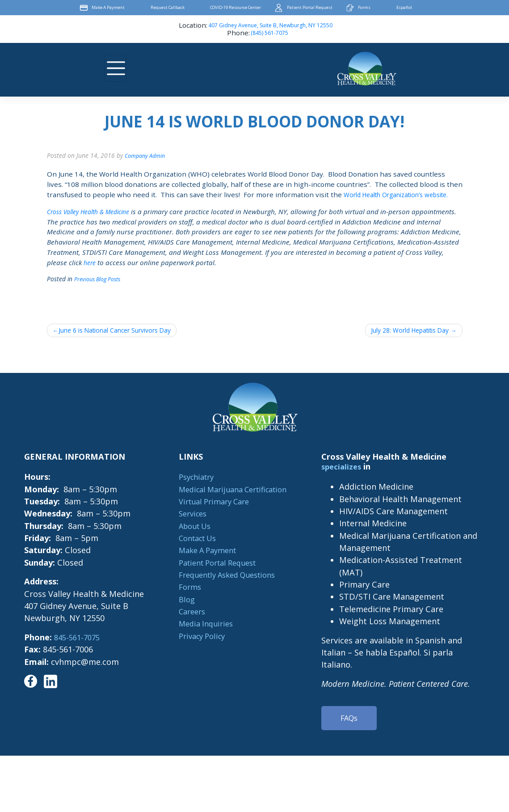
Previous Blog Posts (101, 289)
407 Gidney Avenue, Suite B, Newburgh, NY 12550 (270, 26)
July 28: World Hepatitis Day (403, 342)
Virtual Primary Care (211, 513)
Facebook (452, 8)
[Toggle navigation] (115, 69)
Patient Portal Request (318, 8)
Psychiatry (192, 489)
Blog (181, 611)
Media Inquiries (202, 635)
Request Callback (157, 8)
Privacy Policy (198, 648)
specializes (345, 478)
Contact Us (194, 550)
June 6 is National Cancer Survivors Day (124, 342)
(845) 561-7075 (269, 33)
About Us (190, 538)
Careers (187, 623)
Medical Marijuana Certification (233, 501)
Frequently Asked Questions (226, 587)
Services (188, 525)
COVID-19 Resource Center (234, 8)
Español (424, 8)
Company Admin (147, 155)
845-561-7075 (77, 649)
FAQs (351, 731)
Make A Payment (90, 8)
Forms (378, 8)
